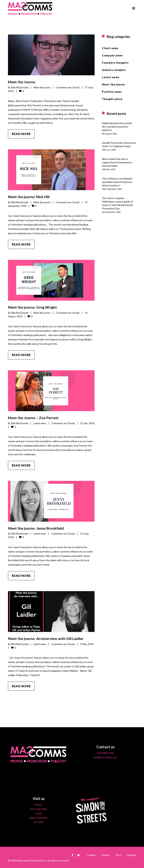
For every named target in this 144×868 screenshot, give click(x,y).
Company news (112, 55)
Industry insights (114, 70)
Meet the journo (42, 87)
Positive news (112, 92)
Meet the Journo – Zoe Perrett (33, 417)
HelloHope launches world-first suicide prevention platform (117, 127)
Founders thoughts (115, 63)
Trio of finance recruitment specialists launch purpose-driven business (117, 182)
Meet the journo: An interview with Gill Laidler (46, 638)
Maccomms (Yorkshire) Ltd (32, 860)
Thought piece (112, 99)
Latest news (40, 423)
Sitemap (132, 854)
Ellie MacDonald (20, 87)
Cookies (91, 854)
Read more (21, 134)
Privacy (106, 854)
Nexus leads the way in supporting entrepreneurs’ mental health (117, 162)
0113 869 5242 (105, 752)
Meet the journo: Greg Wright (33, 307)
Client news (110, 48)
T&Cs (118, 854)
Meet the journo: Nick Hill (29, 196)
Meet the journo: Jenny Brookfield (36, 527)
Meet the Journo (22, 82)
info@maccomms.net (105, 756)
